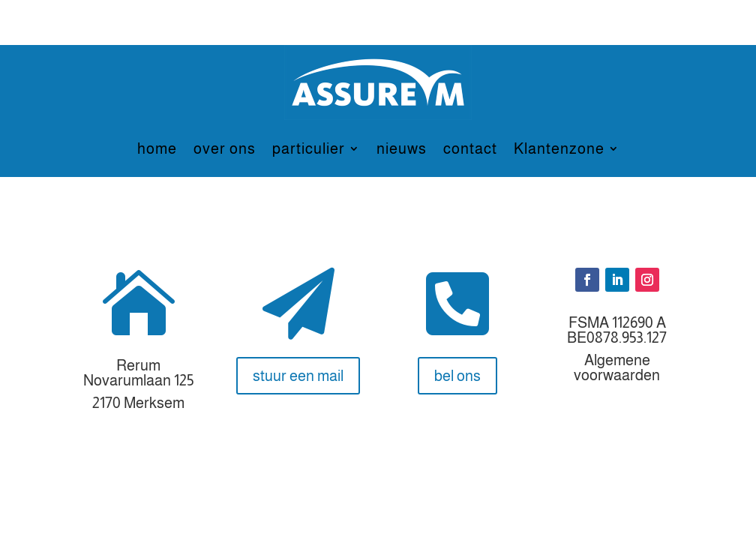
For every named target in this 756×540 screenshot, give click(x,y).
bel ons (457, 376)
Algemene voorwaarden (617, 367)
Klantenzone (559, 148)
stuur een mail (298, 376)
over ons (225, 148)
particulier (309, 148)
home (157, 148)
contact (470, 148)
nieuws (402, 148)
